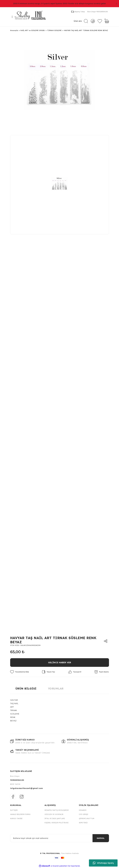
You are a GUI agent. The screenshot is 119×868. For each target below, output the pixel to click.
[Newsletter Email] (60, 838)
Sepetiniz (83, 823)
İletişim (14, 810)
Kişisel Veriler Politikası (57, 823)
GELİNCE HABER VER (60, 662)
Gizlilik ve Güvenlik (54, 814)
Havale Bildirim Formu (20, 814)
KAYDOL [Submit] (101, 838)
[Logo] (32, 17)
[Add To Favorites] (20, 672)
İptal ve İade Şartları (55, 818)
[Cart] (107, 21)
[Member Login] (93, 21)
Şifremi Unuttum (87, 818)
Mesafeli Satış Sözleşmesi (57, 810)
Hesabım (83, 810)
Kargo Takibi (16, 818)
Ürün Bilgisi (26, 689)
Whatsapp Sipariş (103, 863)
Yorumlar (56, 689)
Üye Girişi (83, 814)
